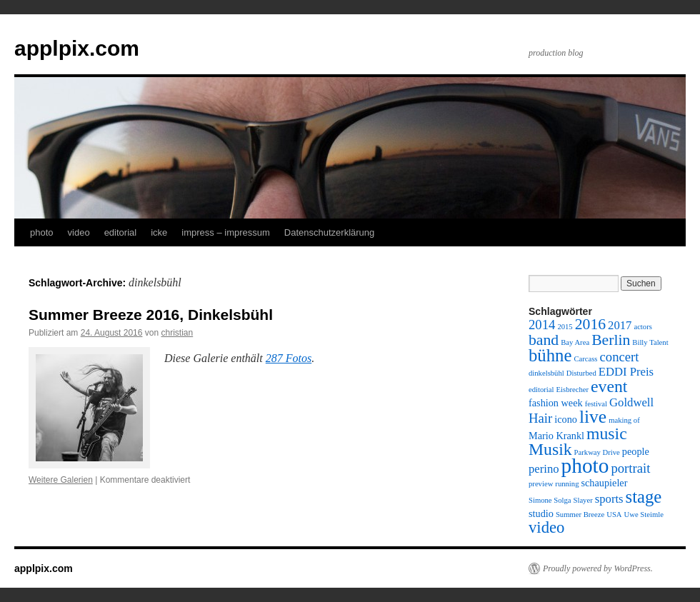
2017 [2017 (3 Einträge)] (620, 325)
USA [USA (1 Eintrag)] (614, 515)
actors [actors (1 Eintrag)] (642, 327)
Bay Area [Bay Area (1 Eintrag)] (575, 342)
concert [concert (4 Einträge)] (620, 357)
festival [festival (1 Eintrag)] (596, 404)
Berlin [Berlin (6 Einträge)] (611, 340)
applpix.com (77, 48)
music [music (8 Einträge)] (607, 433)
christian (177, 333)
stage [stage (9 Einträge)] (644, 497)
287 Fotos (289, 358)
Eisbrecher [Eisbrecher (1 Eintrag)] (573, 390)
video (79, 232)
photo (42, 232)
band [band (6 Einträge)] (544, 340)
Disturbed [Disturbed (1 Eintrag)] (581, 373)
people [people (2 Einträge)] (636, 451)
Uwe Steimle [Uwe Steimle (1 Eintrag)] (644, 515)
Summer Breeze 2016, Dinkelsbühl (151, 315)
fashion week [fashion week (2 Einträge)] (556, 403)
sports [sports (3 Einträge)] (609, 499)
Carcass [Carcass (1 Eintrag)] (585, 359)
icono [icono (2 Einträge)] (566, 419)
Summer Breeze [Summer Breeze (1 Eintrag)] (580, 515)
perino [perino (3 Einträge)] (544, 469)
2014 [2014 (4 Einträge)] (542, 325)
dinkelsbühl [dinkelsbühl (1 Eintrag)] (546, 373)
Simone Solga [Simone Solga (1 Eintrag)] (550, 500)
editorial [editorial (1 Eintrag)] (541, 390)
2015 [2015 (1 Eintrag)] (565, 327)
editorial (121, 232)
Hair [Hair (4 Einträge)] (540, 418)
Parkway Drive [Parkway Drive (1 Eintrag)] (597, 452)
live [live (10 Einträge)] (593, 417)
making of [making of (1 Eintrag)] (624, 420)
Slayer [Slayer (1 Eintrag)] (583, 500)
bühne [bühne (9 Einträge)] (550, 355)
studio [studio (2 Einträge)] (541, 513)
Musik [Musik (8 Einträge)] (550, 449)
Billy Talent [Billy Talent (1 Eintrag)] (650, 342)
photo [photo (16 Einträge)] (585, 466)
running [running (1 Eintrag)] (567, 484)
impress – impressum (226, 232)
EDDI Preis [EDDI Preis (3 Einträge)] (626, 372)
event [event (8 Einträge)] (609, 386)
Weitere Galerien (61, 480)
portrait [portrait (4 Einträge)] (630, 468)
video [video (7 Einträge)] (546, 527)
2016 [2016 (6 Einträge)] (590, 324)
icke (159, 232)
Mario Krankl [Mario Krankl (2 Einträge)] (556, 436)
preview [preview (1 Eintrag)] (541, 484)
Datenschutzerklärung (329, 232)
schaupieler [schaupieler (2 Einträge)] (604, 483)
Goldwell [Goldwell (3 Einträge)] (631, 402)
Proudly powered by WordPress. (598, 568)
